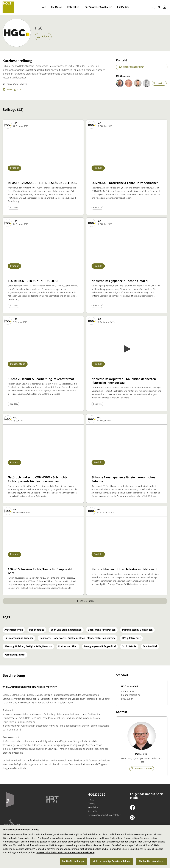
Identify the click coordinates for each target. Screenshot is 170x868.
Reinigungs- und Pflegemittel (100, 646)
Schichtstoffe (129, 646)
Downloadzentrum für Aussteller (104, 815)
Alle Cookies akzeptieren (151, 861)
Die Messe (56, 7)
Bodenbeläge (37, 630)
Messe (91, 800)
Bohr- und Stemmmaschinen (66, 630)
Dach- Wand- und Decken (102, 630)
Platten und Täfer (68, 646)
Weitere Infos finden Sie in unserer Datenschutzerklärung (66, 853)
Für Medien (123, 7)
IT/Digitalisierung (131, 638)
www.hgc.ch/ (12, 90)
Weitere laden (85, 601)
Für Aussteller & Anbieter (98, 7)
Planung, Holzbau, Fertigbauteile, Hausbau (28, 646)
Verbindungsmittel (15, 655)
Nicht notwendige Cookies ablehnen (112, 861)
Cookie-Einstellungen (73, 861)
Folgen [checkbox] (43, 37)
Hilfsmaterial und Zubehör (19, 638)
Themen (92, 804)
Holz (43, 7)
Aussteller (93, 811)
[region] (85, 846)
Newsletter (93, 807)
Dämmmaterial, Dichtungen (137, 630)
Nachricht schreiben (132, 67)
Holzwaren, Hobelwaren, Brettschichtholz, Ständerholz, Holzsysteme (77, 638)
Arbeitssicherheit (14, 630)
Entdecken (73, 7)
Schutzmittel (150, 646)
